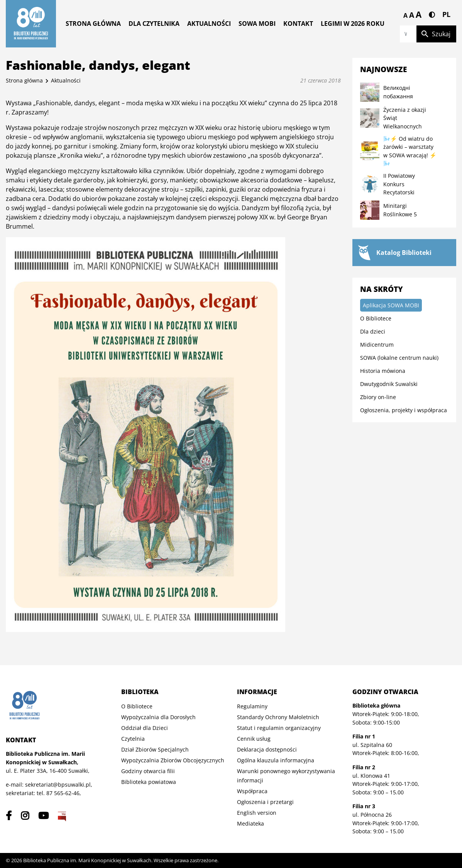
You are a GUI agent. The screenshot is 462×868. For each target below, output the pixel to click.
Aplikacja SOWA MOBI (391, 305)
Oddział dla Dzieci (145, 728)
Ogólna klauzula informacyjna (276, 760)
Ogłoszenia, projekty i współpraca (404, 410)
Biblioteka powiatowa (149, 782)
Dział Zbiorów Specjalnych (155, 749)
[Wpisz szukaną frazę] (408, 34)
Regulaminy (252, 706)
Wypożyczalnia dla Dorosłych (158, 717)
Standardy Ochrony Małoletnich (278, 717)
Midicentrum (377, 345)
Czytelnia (133, 739)
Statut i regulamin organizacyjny (279, 728)
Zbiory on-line (378, 397)
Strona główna (93, 24)
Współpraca (252, 791)
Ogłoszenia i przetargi (265, 802)
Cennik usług (254, 739)
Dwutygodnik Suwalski (389, 384)
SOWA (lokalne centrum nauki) (399, 358)
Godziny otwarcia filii (148, 771)
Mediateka (250, 823)
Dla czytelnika (154, 24)
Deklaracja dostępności (267, 749)
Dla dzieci (373, 331)
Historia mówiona (383, 371)
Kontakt (298, 24)
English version (257, 813)
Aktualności (209, 24)
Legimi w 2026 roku (353, 24)
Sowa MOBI (257, 24)
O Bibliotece (376, 318)
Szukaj (435, 34)
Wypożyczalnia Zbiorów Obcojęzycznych (173, 760)
